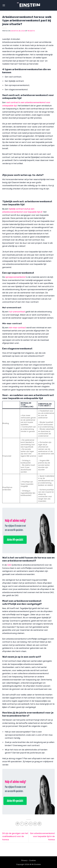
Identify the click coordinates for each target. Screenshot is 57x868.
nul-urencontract (17, 312)
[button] (4, 5)
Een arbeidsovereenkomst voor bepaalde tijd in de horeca (42, 836)
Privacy (24, 860)
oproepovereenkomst (16, 277)
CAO (9, 565)
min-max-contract (17, 328)
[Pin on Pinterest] (35, 824)
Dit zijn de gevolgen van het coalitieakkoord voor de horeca (15, 836)
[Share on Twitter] (26, 824)
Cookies (32, 860)
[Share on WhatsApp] (17, 824)
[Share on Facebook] (22, 824)
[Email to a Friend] (31, 824)
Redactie (31, 31)
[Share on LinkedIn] (40, 824)
